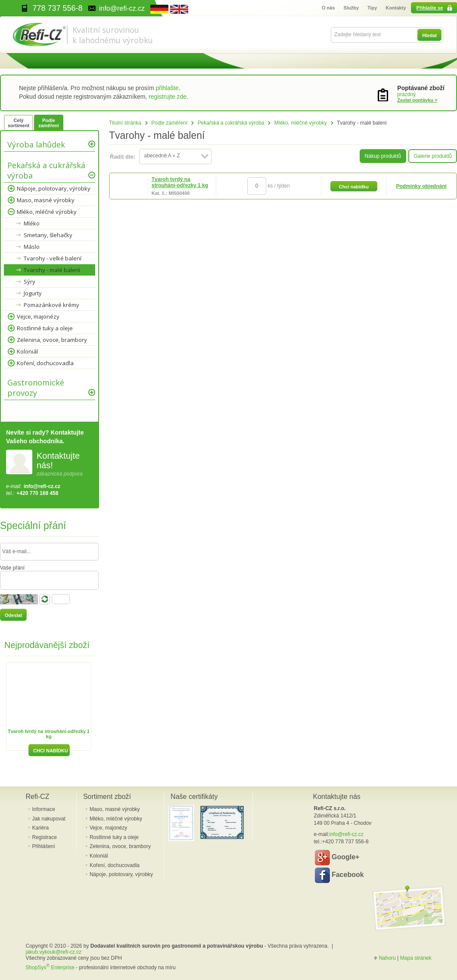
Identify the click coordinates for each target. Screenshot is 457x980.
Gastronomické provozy (36, 388)
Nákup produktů (383, 156)
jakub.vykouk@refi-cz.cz (54, 952)
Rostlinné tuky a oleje (45, 328)
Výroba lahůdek (36, 144)
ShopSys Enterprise (50, 967)
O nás (328, 8)
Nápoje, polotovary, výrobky (54, 188)
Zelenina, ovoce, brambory (52, 340)
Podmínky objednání (421, 186)
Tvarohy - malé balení (52, 270)
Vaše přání (12, 568)
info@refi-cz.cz (42, 486)
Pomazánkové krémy (51, 305)
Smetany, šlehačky (48, 235)
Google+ (337, 858)
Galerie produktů (433, 156)
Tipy (372, 8)
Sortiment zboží (107, 797)
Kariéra (41, 828)
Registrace (45, 837)
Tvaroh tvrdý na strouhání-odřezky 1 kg (180, 182)
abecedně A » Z (162, 156)
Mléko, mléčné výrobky (301, 123)
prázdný (406, 94)
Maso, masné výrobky (46, 200)
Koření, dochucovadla (45, 363)
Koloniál (27, 351)
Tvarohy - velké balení (53, 258)
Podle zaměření (169, 123)
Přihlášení (44, 846)
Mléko (32, 223)
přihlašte (167, 88)
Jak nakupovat (49, 819)
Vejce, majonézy (38, 316)
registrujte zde (168, 97)
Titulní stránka (125, 123)
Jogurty (33, 293)
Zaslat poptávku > (417, 100)
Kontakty (396, 8)
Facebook (339, 875)
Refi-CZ (38, 797)
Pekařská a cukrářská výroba (231, 123)
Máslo (32, 247)
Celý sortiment (19, 123)
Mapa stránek (416, 958)
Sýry (30, 282)
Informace (44, 809)
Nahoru (387, 958)
